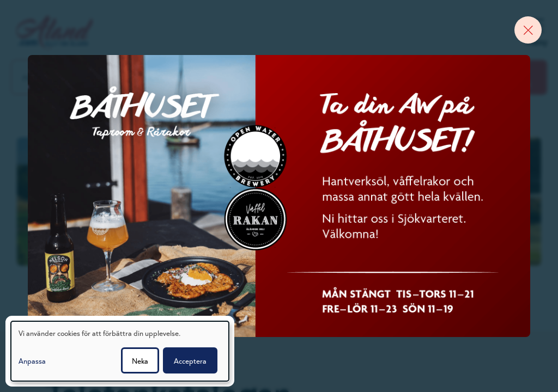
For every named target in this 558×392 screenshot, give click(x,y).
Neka (140, 360)
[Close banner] (528, 30)
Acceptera (190, 360)
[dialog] (120, 351)
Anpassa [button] (32, 360)
